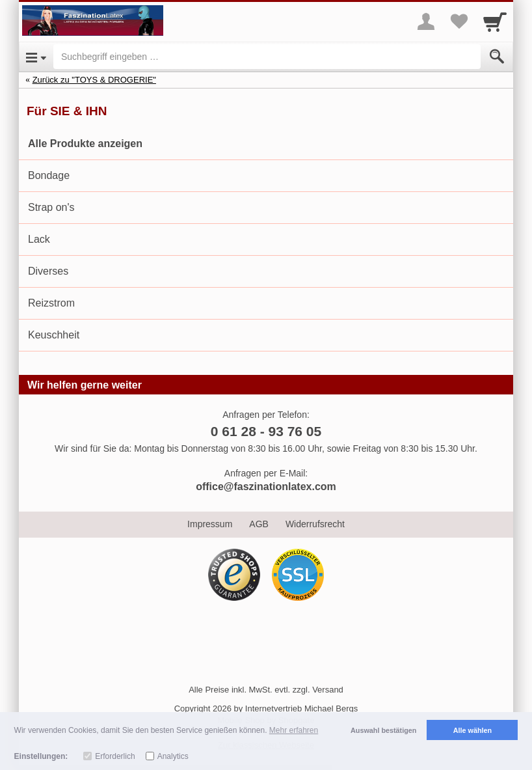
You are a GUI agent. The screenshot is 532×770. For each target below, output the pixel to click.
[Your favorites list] (459, 21)
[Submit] (497, 57)
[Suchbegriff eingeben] (267, 57)
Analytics (173, 756)
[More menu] (426, 21)
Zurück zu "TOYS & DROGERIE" (94, 80)
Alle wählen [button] (472, 730)
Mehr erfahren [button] (294, 730)
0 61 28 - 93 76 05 (266, 431)
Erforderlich (115, 756)
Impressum (210, 524)
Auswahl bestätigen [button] (383, 730)
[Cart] (495, 21)
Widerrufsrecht (315, 524)
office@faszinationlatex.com (266, 487)
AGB (259, 524)
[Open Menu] (36, 57)
